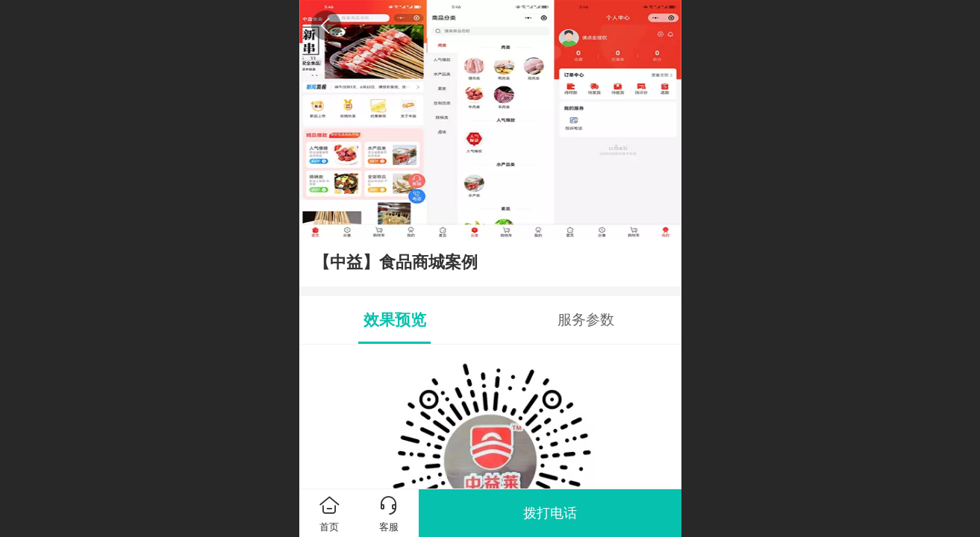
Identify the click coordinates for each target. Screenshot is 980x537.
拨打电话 (550, 513)
